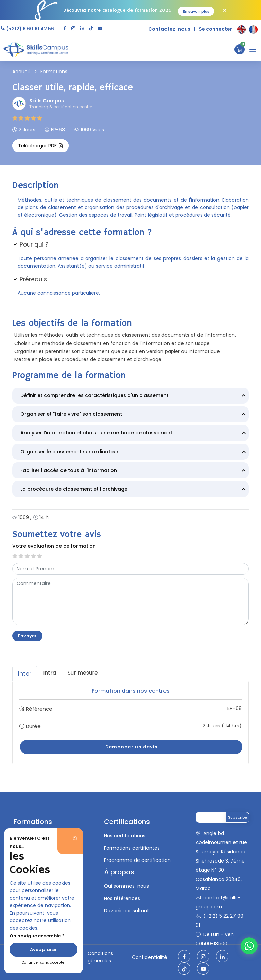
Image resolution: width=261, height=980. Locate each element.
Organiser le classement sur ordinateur (134, 452)
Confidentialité (150, 957)
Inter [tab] (25, 673)
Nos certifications (125, 836)
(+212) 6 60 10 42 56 (30, 29)
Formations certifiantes (132, 848)
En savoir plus (196, 11)
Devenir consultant (127, 911)
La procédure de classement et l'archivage (134, 490)
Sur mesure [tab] (83, 673)
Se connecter (215, 29)
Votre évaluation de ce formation (54, 546)
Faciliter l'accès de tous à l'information (134, 471)
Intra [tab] (50, 673)
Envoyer (27, 636)
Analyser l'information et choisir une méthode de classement (134, 433)
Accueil (21, 72)
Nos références (122, 898)
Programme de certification (137, 860)
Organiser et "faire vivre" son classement (134, 415)
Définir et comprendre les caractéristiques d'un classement (134, 396)
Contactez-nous (169, 29)
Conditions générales (100, 957)
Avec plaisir (43, 950)
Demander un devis (131, 747)
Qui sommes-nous (126, 886)
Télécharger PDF (40, 146)
